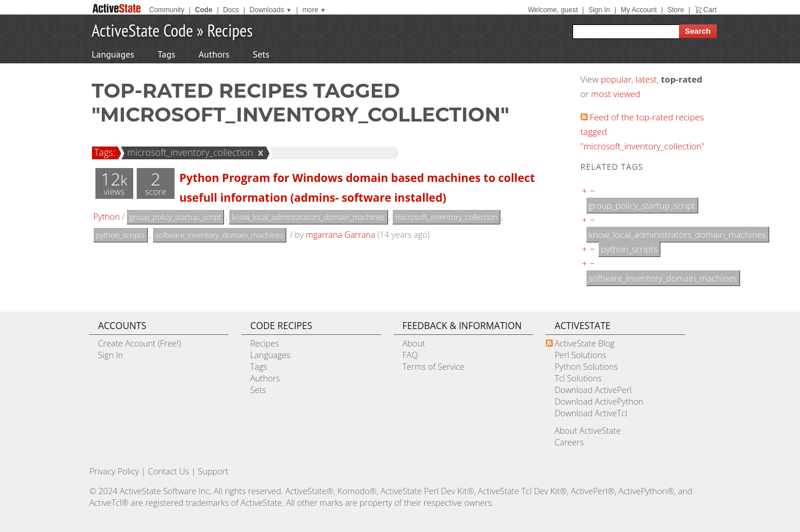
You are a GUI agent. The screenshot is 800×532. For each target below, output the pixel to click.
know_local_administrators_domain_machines (308, 217)
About (414, 343)
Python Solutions (586, 367)
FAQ (410, 355)
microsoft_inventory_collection (188, 152)
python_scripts (120, 235)
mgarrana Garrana (341, 235)
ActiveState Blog (584, 343)
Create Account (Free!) (139, 343)
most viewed (616, 94)
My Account (639, 10)
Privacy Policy (114, 471)
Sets (261, 54)
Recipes (230, 30)
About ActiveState (588, 431)
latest (646, 79)
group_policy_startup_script (175, 217)
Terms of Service (434, 367)
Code (204, 10)
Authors (214, 54)
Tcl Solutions (578, 378)
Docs (231, 10)
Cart (710, 10)
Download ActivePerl (593, 390)
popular (616, 79)
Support (213, 471)
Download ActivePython (599, 401)
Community (167, 10)
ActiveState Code (143, 30)
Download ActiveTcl (591, 413)
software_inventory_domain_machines (219, 235)
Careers (569, 442)
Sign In (599, 10)
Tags (166, 54)
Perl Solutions (580, 355)
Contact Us (168, 471)
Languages (113, 54)
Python (107, 217)
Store (676, 10)
